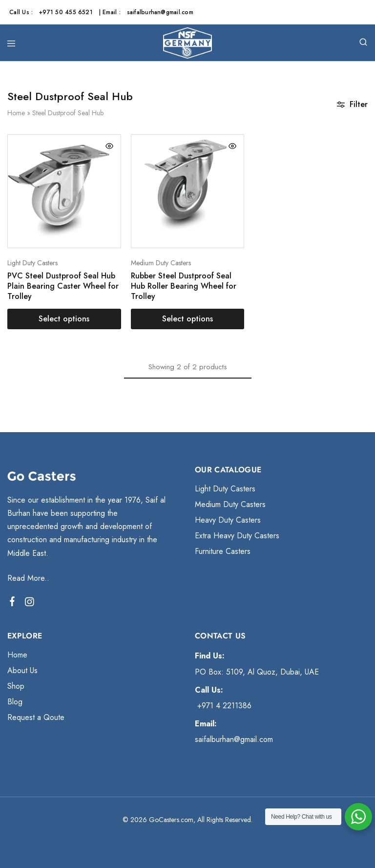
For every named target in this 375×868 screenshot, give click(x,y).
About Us (22, 670)
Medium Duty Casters (161, 263)
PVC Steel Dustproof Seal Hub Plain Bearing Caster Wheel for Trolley (63, 286)
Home (16, 113)
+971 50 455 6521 (67, 12)
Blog (15, 702)
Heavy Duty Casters (228, 520)
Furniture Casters (223, 551)
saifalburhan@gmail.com (160, 12)
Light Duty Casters (32, 263)
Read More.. (28, 578)
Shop (16, 686)
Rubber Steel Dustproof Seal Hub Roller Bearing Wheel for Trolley (184, 286)
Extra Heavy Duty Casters (237, 536)
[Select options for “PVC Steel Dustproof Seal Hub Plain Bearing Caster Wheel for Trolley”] (64, 319)
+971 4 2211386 (223, 706)
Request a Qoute (36, 717)
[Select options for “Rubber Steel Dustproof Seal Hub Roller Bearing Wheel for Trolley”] (188, 319)
